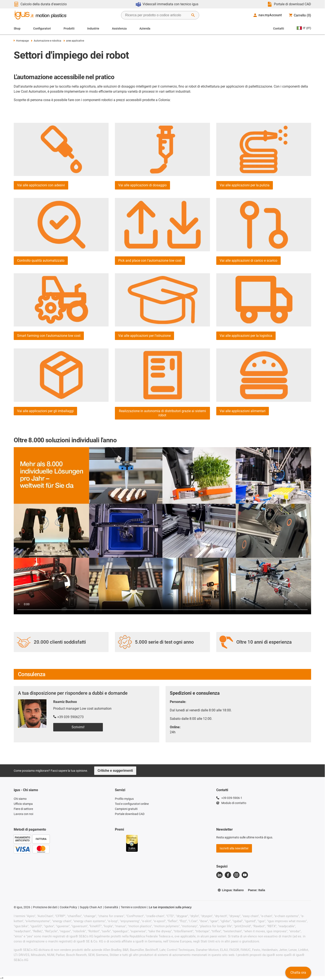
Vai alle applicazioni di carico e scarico (248, 261)
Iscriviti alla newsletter (234, 848)
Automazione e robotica (46, 41)
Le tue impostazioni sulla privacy (170, 907)
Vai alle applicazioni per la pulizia (245, 185)
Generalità (111, 907)
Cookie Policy (68, 907)
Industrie (93, 28)
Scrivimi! (78, 727)
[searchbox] (157, 15)
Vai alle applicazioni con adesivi (41, 185)
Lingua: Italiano (231, 890)
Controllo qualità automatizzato (41, 261)
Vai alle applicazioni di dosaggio (142, 185)
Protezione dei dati (45, 907)
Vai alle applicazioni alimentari (243, 411)
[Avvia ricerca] (193, 15)
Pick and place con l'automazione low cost (150, 261)
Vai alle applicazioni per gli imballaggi (45, 411)
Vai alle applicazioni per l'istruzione (144, 336)
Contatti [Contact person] (279, 28)
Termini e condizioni (134, 907)
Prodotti (69, 28)
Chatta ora (298, 973)
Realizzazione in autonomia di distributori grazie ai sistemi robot (162, 413)
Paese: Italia (257, 890)
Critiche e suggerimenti (115, 771)
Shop (17, 28)
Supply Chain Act (91, 907)
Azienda (145, 28)
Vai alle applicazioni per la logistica (246, 336)
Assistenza (119, 28)
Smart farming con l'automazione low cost (49, 336)
